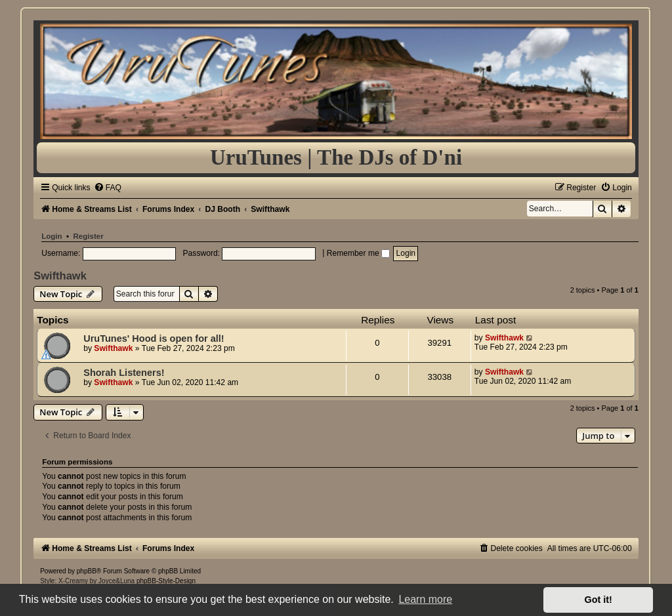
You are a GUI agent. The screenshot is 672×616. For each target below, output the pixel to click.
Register (89, 236)
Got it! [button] (598, 600)
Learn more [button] (425, 599)
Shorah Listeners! (124, 373)
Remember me (358, 253)
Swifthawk (60, 276)
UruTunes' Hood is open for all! (154, 339)
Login (52, 236)
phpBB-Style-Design (166, 581)
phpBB (87, 571)
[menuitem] (108, 188)
